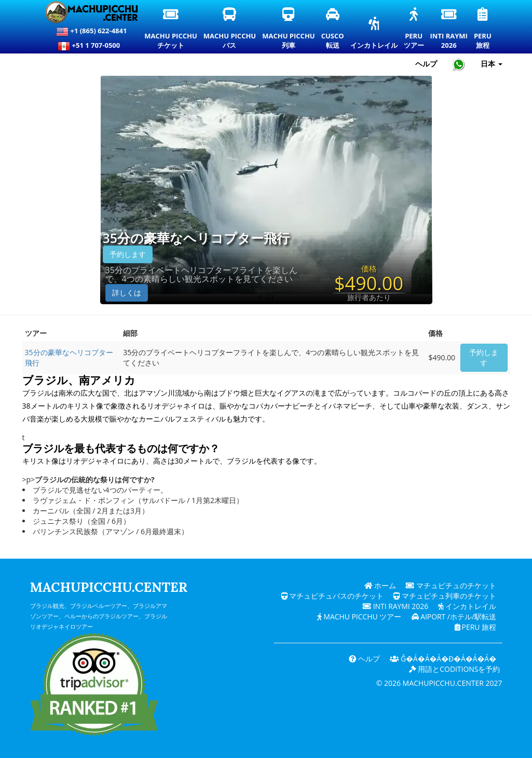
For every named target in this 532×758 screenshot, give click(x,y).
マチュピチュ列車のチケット (445, 596)
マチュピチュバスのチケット (332, 596)
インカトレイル (374, 34)
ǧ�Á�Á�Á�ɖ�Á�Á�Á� (442, 659)
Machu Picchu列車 (288, 29)
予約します (128, 254)
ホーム (380, 585)
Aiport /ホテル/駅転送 (454, 617)
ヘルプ (363, 659)
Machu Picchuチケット (170, 29)
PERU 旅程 (475, 627)
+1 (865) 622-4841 (91, 32)
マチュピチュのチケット (451, 585)
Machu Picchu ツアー (359, 617)
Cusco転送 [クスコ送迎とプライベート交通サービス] (333, 29)
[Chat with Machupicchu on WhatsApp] (459, 64)
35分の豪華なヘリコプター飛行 (196, 238)
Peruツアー (414, 29)
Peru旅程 (483, 29)
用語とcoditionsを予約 (454, 669)
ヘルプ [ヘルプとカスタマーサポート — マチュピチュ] (426, 64)
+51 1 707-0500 (91, 46)
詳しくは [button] (127, 293)
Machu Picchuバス (230, 29)
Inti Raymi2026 (449, 29)
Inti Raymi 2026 (395, 606)
